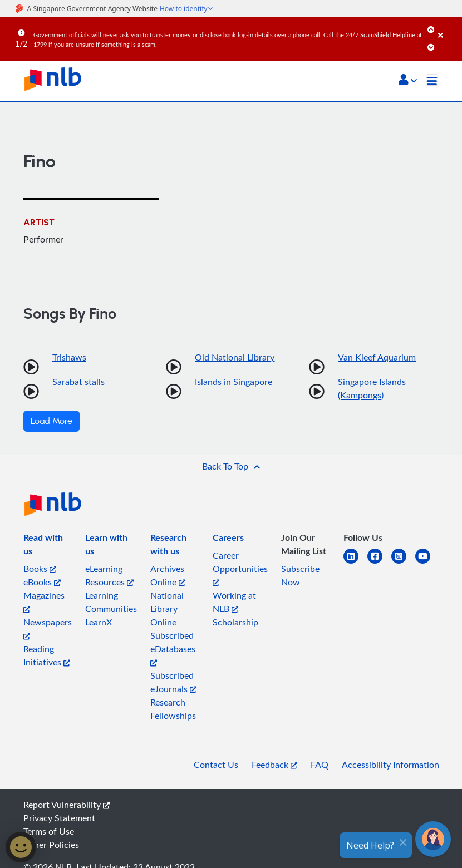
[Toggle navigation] (432, 81)
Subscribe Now (300, 575)
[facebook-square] (379, 563)
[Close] (448, 27)
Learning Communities (111, 602)
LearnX (99, 622)
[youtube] (427, 563)
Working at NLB (234, 602)
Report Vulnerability (67, 805)
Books (40, 569)
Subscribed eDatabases (173, 648)
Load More (51, 421)
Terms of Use (49, 831)
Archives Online (168, 575)
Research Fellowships (173, 709)
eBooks (42, 582)
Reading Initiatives (47, 655)
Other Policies (51, 845)
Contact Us (216, 765)
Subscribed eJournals (173, 682)
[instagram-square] (403, 563)
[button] (408, 81)
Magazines (44, 601)
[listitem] (48, 546)
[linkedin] (355, 563)
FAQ (320, 765)
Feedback (274, 765)
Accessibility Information (390, 765)
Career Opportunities (240, 568)
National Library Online (167, 609)
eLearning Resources (109, 575)
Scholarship (235, 622)
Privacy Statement (59, 818)
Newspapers (48, 628)
